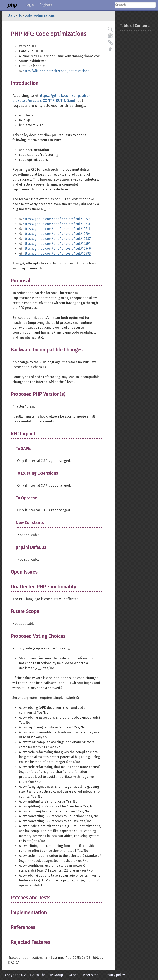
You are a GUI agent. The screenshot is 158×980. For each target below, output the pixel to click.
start (11, 16)
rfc (20, 16)
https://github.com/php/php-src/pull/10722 (56, 219)
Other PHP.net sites (84, 975)
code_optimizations (40, 16)
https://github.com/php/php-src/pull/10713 (56, 224)
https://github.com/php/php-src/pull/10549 (57, 249)
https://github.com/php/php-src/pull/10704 (57, 234)
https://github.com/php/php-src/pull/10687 (57, 239)
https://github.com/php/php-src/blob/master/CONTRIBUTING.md (51, 98)
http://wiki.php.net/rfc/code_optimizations (56, 71)
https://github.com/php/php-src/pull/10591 (56, 244)
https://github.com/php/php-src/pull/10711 (56, 229)
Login (30, 5)
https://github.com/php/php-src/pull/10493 (57, 253)
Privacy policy (114, 975)
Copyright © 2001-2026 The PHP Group (34, 975)
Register (46, 5)
